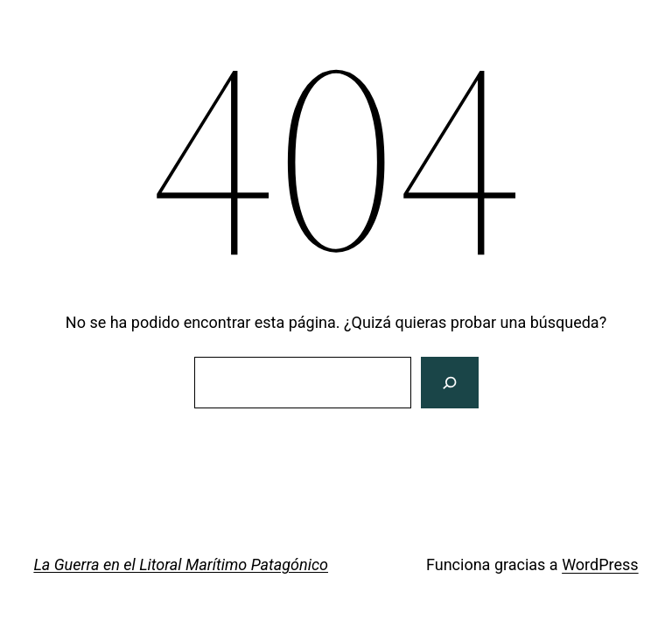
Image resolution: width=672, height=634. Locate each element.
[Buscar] (449, 383)
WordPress (600, 564)
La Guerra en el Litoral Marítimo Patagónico (181, 564)
